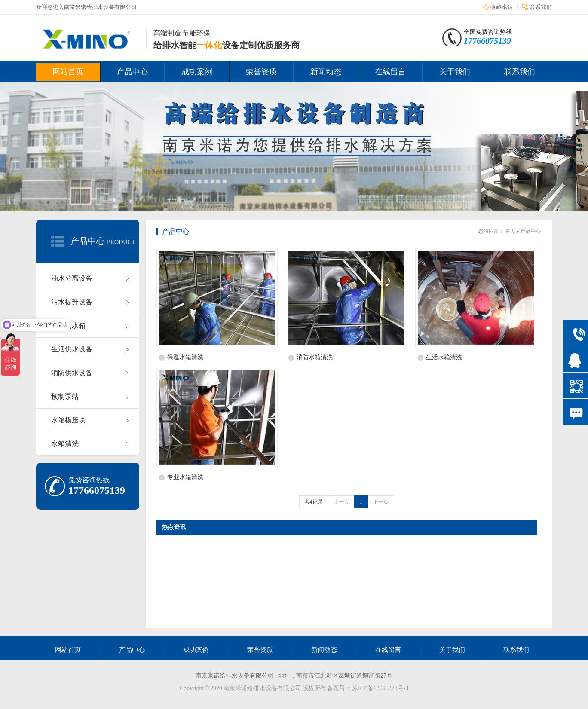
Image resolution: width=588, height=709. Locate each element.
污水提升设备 (72, 302)
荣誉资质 (261, 72)
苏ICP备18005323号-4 (380, 688)
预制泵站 (65, 396)
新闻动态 (326, 72)
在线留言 (390, 72)
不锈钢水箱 (68, 325)
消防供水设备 (72, 373)
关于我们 (455, 72)
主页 (510, 231)
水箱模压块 (68, 420)
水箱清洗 (65, 444)
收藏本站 (502, 7)
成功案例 (197, 72)
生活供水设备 (72, 349)
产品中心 (132, 72)
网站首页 (68, 72)
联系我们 (541, 7)
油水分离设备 (72, 278)
